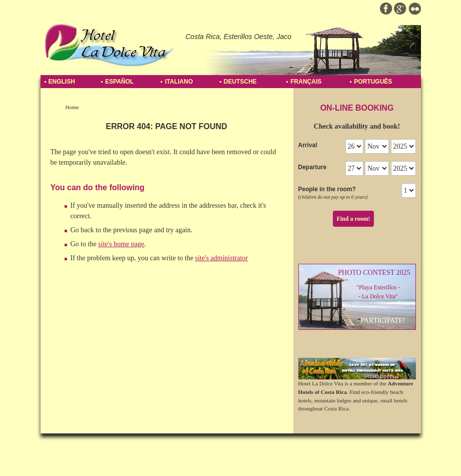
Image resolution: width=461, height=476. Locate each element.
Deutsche (240, 82)
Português (373, 82)
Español (119, 82)
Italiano (179, 82)
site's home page (121, 244)
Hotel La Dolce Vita (109, 45)
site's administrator (222, 258)
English (62, 82)
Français (306, 82)
